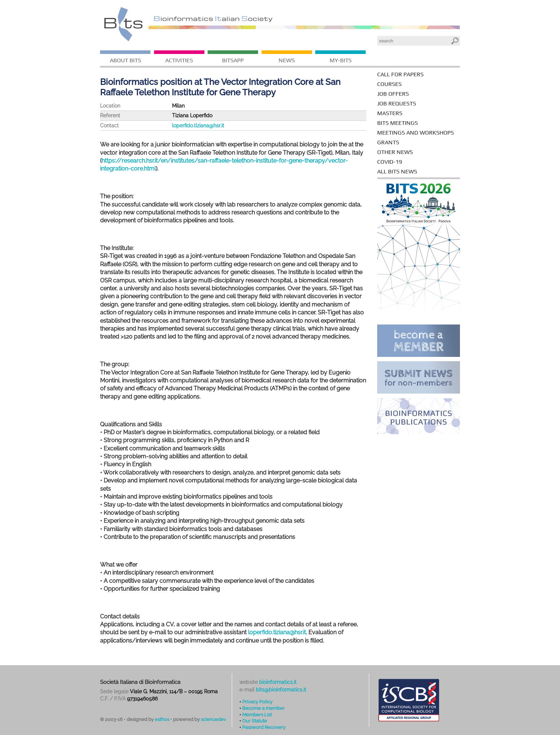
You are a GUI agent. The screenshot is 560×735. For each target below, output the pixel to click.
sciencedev (213, 719)
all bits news (397, 171)
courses (389, 84)
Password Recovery (264, 727)
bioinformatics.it (278, 682)
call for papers (400, 74)
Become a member (263, 708)
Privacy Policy (257, 702)
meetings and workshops (416, 133)
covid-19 (390, 162)
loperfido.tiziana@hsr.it (198, 126)
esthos (162, 719)
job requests (397, 103)
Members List (257, 714)
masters (390, 113)
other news (395, 152)
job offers (393, 94)
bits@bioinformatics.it (281, 690)
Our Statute (255, 721)
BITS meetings (398, 123)
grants (388, 142)
